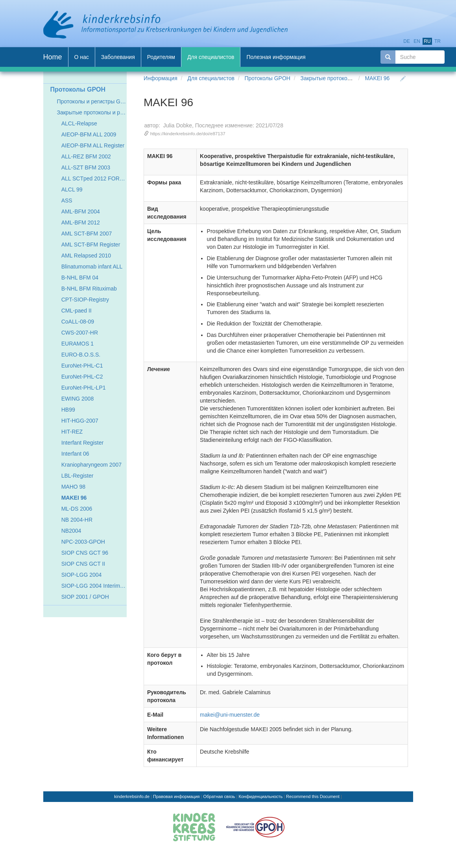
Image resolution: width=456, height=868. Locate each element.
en (417, 41)
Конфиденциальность (261, 796)
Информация (161, 78)
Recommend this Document (313, 796)
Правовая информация (176, 796)
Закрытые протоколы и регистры (342, 78)
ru (427, 41)
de (407, 41)
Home (53, 57)
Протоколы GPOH (267, 78)
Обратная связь (219, 796)
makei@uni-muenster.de (230, 715)
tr (438, 41)
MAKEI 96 (377, 78)
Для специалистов (211, 78)
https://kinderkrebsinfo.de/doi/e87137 (188, 133)
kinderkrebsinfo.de (132, 796)
